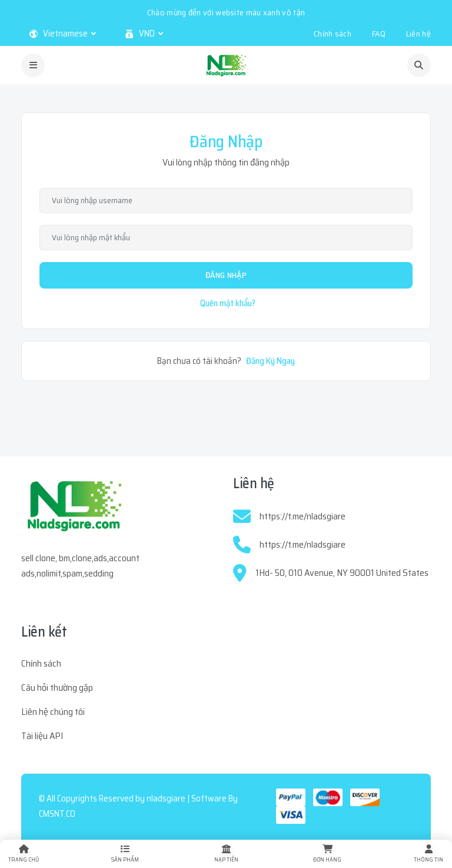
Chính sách (333, 34)
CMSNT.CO (57, 814)
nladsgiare (166, 799)
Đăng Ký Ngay (270, 361)
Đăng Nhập (226, 275)
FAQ (379, 34)
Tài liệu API (42, 736)
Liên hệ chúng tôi (53, 712)
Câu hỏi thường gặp (57, 688)
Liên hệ (418, 34)
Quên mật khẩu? (228, 303)
